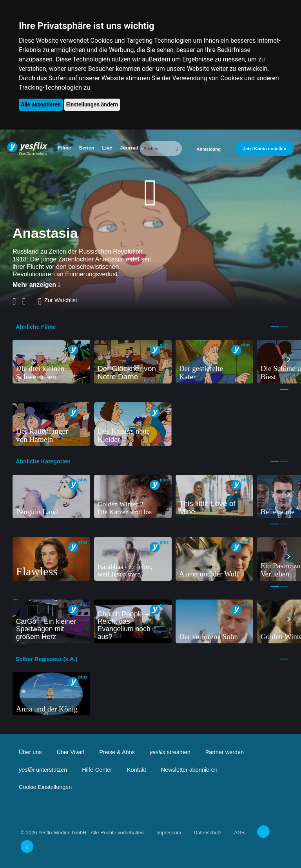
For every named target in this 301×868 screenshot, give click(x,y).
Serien (86, 148)
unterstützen (43, 770)
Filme (64, 148)
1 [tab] (275, 327)
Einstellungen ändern (92, 104)
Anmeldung (209, 149)
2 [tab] (284, 327)
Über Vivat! (70, 752)
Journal (129, 148)
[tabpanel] (51, 362)
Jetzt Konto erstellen (265, 149)
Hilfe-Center (97, 770)
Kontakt (137, 770)
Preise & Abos (117, 752)
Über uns (30, 752)
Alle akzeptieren (41, 104)
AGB (239, 833)
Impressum (169, 833)
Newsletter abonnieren (189, 770)
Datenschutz (208, 833)
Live (107, 148)
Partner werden (225, 752)
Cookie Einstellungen (45, 787)
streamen (170, 752)
